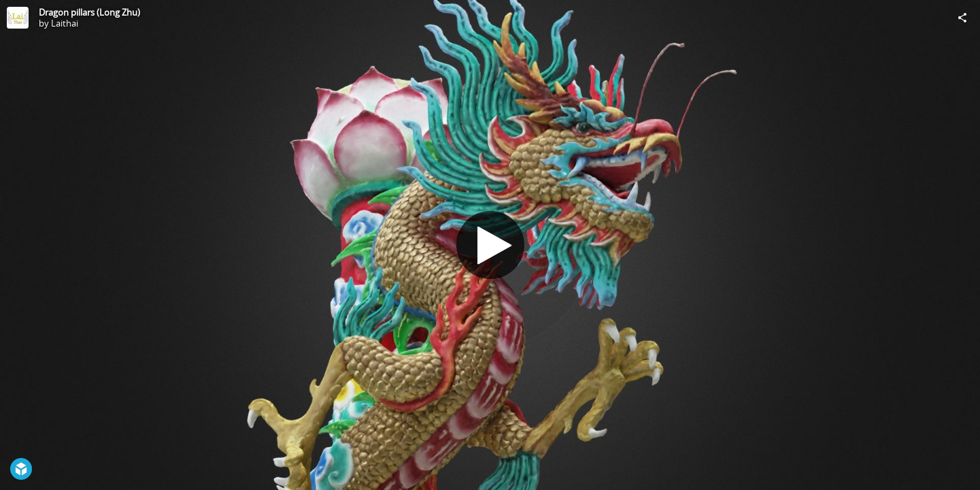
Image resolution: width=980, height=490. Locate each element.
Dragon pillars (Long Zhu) (89, 12)
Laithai (65, 23)
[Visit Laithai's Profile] (18, 18)
